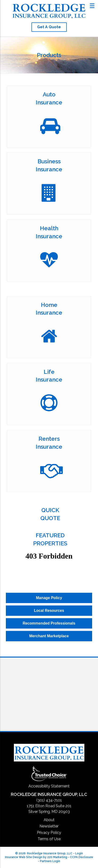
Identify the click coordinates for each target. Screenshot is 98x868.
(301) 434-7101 (49, 800)
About (49, 820)
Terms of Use (49, 839)
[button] (49, 27)
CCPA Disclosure (82, 857)
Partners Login (50, 861)
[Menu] (92, 5)
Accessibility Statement (49, 786)
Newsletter (49, 826)
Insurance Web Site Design (24, 857)
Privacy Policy (49, 833)
